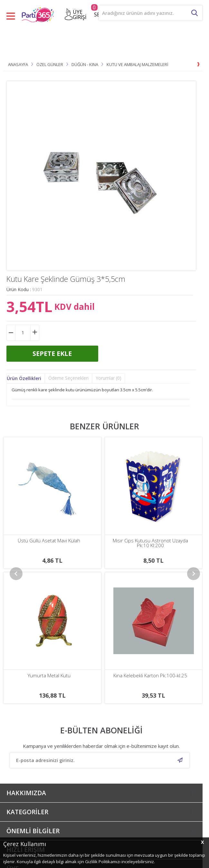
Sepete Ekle (52, 353)
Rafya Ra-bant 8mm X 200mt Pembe (150, 541)
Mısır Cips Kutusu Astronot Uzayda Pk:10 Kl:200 (49, 543)
